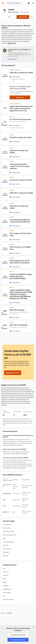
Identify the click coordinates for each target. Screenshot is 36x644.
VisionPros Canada (8, 532)
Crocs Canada (7, 549)
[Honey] (3, 3)
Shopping (6, 586)
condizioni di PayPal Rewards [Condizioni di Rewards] (25, 91)
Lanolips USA (7, 525)
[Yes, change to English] (18, 640)
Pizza (4, 568)
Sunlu (4, 538)
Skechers (6, 545)
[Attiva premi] (23, 17)
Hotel (4, 579)
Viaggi (5, 582)
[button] (33, 3)
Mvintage (6, 556)
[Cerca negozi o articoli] (15, 3)
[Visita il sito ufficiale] (32, 17)
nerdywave (6, 552)
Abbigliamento (7, 589)
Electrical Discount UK (10, 535)
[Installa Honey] (12, 59)
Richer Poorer (7, 528)
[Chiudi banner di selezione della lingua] (34, 627)
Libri (4, 596)
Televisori (6, 575)
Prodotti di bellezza (8, 600)
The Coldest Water (8, 542)
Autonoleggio (7, 593)
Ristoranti (6, 572)
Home (3, 613)
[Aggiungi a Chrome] (13, 373)
